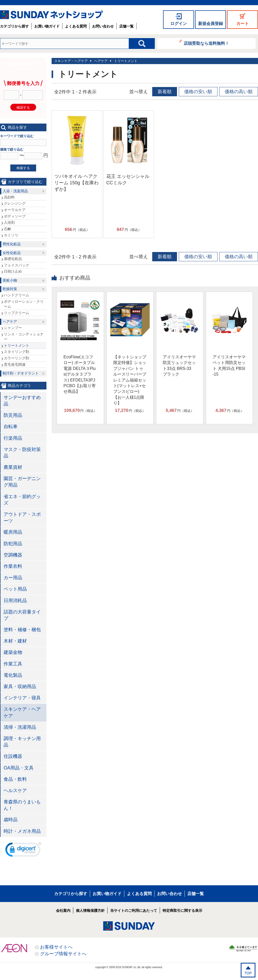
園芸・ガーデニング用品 (22, 482)
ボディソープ (15, 216)
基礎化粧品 (13, 259)
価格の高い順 (239, 92)
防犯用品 (13, 544)
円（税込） (77, 230)
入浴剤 (9, 222)
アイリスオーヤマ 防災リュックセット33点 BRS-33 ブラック (179, 366)
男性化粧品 (12, 244)
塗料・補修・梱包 (22, 630)
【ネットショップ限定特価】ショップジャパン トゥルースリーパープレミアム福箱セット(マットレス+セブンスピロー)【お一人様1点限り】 (130, 380)
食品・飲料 (15, 779)
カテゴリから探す (14, 26)
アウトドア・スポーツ (22, 518)
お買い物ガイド (47, 26)
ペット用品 (15, 589)
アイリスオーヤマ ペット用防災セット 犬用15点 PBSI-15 (229, 366)
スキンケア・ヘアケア (71, 61)
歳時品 (11, 820)
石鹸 (7, 229)
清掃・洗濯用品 (20, 727)
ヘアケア (101, 61)
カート (243, 24)
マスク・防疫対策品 (22, 453)
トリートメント (126, 61)
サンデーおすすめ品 (22, 401)
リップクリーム (17, 313)
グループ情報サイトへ (63, 954)
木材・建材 (15, 641)
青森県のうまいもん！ (22, 805)
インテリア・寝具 (22, 698)
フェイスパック (17, 265)
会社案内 (63, 910)
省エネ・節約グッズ (22, 500)
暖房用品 (13, 532)
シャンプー (13, 328)
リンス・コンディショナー (24, 337)
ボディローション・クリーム (24, 304)
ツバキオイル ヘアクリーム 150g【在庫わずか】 (76, 183)
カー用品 (13, 578)
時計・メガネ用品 (22, 831)
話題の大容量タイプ (22, 615)
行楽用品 (13, 438)
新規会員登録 (211, 24)
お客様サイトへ (56, 947)
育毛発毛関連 (15, 365)
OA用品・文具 (19, 768)
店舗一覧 (126, 26)
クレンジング (15, 203)
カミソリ (11, 235)
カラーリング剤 (17, 358)
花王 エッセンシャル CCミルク (128, 180)
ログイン (179, 24)
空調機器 (13, 555)
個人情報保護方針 (90, 910)
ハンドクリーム (17, 295)
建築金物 (13, 652)
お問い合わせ (103, 26)
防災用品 (13, 415)
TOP (248, 973)
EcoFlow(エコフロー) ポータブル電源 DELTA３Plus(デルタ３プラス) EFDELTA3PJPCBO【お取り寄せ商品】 (80, 374)
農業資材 (13, 467)
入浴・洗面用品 (15, 191)
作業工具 (13, 664)
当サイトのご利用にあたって (134, 910)
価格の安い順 (198, 92)
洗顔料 (9, 197)
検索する (23, 168)
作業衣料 (13, 566)
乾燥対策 (10, 289)
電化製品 (13, 675)
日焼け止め (13, 271)
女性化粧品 (12, 253)
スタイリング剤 (17, 352)
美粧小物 (10, 280)
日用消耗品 (15, 601)
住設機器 (13, 756)
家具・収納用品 (20, 687)
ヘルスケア (15, 791)
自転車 (11, 427)
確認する (23, 107)
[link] (23, 851)
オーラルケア (15, 210)
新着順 (165, 92)
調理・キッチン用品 (22, 742)
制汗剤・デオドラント (21, 373)
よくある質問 (76, 26)
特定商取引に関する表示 (182, 910)
